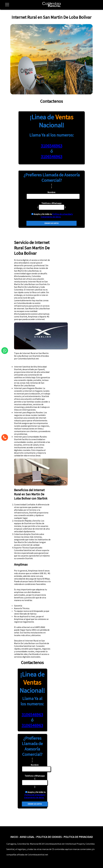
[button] (6, 6)
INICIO (14, 837)
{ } (35, 781)
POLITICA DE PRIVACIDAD (78, 837)
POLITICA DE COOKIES (49, 837)
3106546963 (51, 146)
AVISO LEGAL (27, 837)
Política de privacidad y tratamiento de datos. (57, 215)
